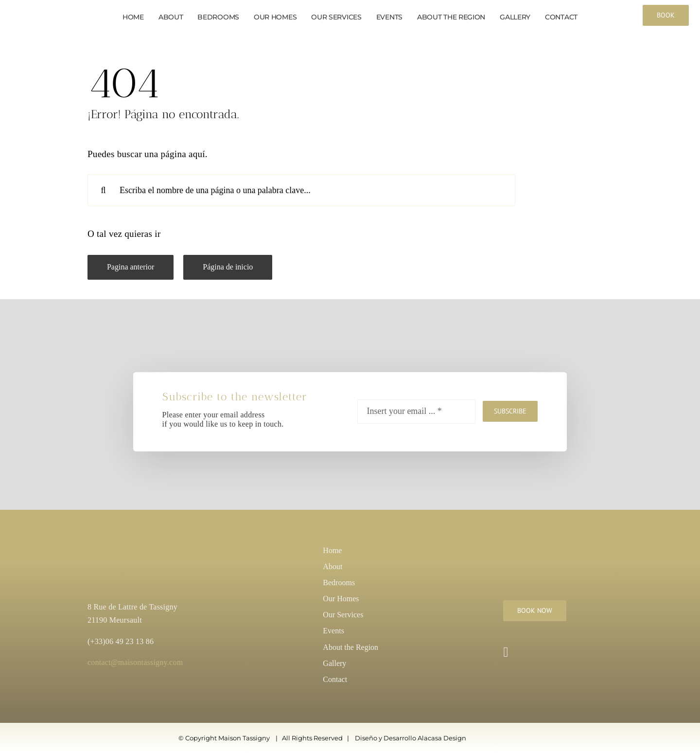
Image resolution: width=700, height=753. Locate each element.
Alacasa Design (442, 738)
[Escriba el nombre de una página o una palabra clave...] (301, 190)
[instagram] (506, 652)
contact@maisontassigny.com (135, 662)
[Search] (103, 190)
